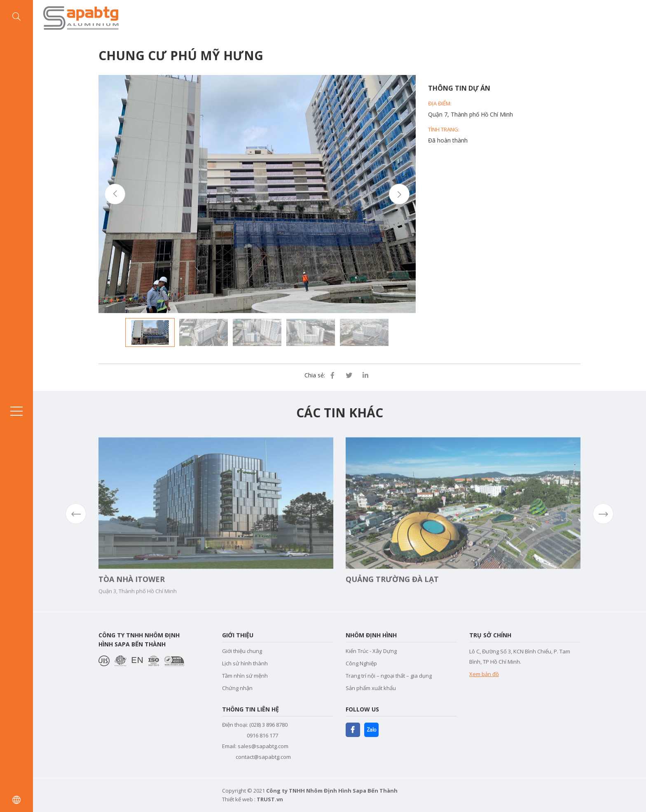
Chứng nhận (237, 688)
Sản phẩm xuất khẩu (371, 688)
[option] (257, 194)
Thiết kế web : (239, 799)
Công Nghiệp (361, 663)
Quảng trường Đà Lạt (392, 594)
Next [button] (399, 194)
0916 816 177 (262, 735)
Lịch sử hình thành (245, 663)
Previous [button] (115, 194)
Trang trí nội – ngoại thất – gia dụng (389, 676)
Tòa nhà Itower (132, 594)
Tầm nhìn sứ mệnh (245, 676)
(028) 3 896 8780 (268, 725)
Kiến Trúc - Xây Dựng (371, 651)
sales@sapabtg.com (263, 746)
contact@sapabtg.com (263, 757)
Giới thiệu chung (242, 651)
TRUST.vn (270, 799)
